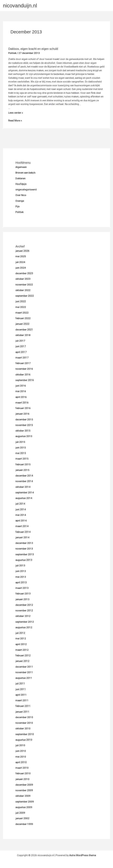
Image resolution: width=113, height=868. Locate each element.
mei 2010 (21, 757)
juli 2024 (20, 262)
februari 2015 (23, 464)
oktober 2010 (23, 728)
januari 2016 (22, 414)
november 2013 (24, 549)
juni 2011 (21, 689)
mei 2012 (21, 639)
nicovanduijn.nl (20, 6)
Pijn (18, 206)
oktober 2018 (23, 335)
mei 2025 (21, 256)
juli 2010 (20, 745)
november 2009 (24, 790)
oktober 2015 (23, 431)
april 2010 (21, 762)
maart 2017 (22, 358)
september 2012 (25, 622)
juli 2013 (20, 565)
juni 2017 (21, 346)
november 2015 (24, 425)
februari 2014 (23, 532)
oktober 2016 (23, 374)
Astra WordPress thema (83, 855)
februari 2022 (23, 318)
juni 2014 (21, 509)
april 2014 (21, 521)
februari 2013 (23, 594)
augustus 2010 (24, 740)
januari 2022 (22, 324)
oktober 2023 (23, 279)
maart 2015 (22, 459)
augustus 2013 (24, 560)
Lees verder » (16, 113)
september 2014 (25, 492)
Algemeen (21, 167)
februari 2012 (23, 655)
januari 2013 (22, 599)
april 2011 (21, 695)
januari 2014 (22, 537)
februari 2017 (23, 363)
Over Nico (21, 195)
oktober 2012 (23, 616)
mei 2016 (21, 391)
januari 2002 (22, 818)
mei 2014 (21, 515)
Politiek (19, 212)
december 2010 (24, 717)
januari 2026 (22, 251)
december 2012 (24, 605)
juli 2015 (20, 442)
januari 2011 (22, 712)
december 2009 (24, 785)
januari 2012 (22, 661)
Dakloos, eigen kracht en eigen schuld (33, 49)
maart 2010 (22, 768)
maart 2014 (22, 526)
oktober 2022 (23, 290)
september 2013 (25, 554)
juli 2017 (20, 341)
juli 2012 (20, 633)
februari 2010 (23, 773)
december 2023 (24, 273)
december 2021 (24, 330)
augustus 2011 (24, 678)
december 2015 (24, 419)
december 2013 (24, 543)
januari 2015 (22, 470)
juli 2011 (20, 683)
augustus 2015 (24, 436)
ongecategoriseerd (26, 190)
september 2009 (25, 802)
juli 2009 (20, 813)
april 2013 (21, 582)
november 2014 (24, 481)
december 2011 (24, 667)
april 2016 (21, 397)
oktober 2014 (23, 487)
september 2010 (25, 734)
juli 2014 (20, 504)
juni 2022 (21, 301)
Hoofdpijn (21, 184)
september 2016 (25, 380)
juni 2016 (21, 386)
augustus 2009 (24, 807)
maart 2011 (22, 700)
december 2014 (24, 476)
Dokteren (20, 178)
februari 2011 (23, 706)
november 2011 (24, 672)
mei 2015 (21, 453)
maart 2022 (22, 313)
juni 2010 (21, 751)
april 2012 (21, 644)
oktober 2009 (23, 796)
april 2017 (21, 352)
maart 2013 (22, 588)
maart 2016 (22, 403)
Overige (20, 201)
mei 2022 (21, 307)
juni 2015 (21, 448)
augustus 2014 (24, 498)
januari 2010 (22, 779)
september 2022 (25, 296)
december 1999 (24, 824)
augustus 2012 (24, 627)
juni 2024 (21, 268)
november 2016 (24, 369)
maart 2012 (22, 650)
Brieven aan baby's (25, 173)
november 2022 (24, 285)
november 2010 (24, 723)
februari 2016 (23, 408)
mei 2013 (21, 577)
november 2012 (24, 610)
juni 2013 (21, 571)
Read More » (15, 121)
